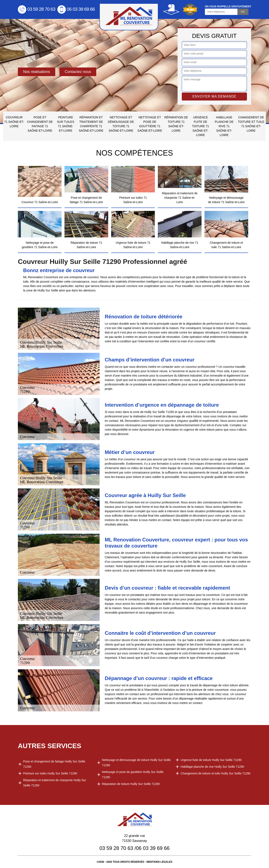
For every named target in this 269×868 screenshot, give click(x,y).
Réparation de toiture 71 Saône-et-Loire (176, 124)
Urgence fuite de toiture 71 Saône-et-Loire (201, 126)
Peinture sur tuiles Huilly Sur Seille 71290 (50, 773)
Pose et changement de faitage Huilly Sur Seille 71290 (54, 764)
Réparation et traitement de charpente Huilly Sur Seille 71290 (55, 783)
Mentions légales (159, 862)
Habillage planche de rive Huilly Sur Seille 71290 (212, 767)
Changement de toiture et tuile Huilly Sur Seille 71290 (215, 773)
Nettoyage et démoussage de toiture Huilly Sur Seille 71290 (136, 763)
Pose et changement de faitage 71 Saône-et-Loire (40, 124)
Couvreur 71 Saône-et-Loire (14, 122)
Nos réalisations (37, 72)
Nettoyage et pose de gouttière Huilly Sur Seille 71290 (133, 775)
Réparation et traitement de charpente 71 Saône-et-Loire (91, 124)
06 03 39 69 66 (76, 9)
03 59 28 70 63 (37, 9)
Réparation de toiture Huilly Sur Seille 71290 (131, 784)
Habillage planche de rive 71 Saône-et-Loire (224, 126)
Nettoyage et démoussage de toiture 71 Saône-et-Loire (121, 124)
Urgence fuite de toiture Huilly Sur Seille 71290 (211, 760)
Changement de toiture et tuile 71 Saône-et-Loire (251, 124)
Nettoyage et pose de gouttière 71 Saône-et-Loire (150, 124)
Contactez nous (78, 72)
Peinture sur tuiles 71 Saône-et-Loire (66, 124)
